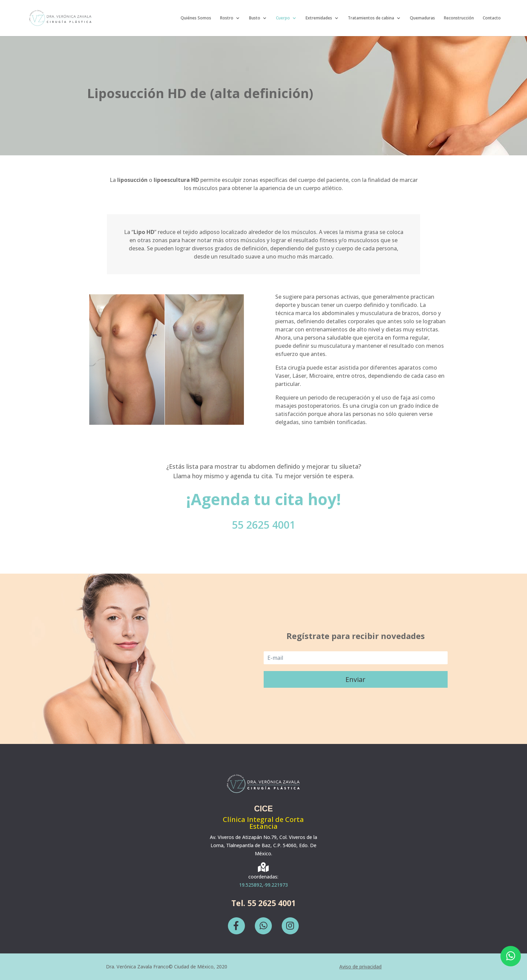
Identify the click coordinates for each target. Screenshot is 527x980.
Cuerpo (283, 18)
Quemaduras (422, 18)
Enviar (355, 679)
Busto (255, 18)
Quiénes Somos (196, 18)
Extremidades (319, 18)
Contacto (492, 18)
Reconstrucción (459, 18)
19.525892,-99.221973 (263, 885)
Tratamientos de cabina (371, 18)
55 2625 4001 (264, 525)
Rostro (227, 18)
